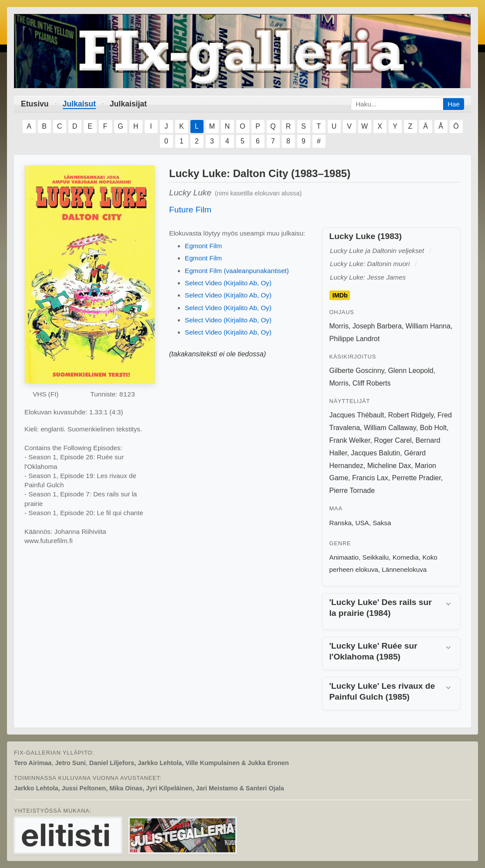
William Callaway (390, 428)
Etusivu (35, 104)
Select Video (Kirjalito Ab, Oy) (228, 283)
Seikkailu (376, 557)
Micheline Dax (389, 466)
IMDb (340, 295)
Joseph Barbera (377, 326)
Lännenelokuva (404, 569)
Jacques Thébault (357, 415)
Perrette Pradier (417, 478)
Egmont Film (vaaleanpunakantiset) (237, 271)
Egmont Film (203, 246)
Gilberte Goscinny (357, 371)
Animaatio (344, 557)
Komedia (406, 557)
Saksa (382, 523)
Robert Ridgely (411, 415)
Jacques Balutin (375, 453)
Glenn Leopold (410, 371)
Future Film (190, 210)
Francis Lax (370, 478)
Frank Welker (350, 440)
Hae (454, 104)
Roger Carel (393, 440)
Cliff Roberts (372, 383)
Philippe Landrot (355, 339)
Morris (339, 326)
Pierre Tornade (352, 490)
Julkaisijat (128, 104)
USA (362, 523)
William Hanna (428, 326)
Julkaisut (79, 104)
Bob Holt (433, 428)
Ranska (341, 523)
